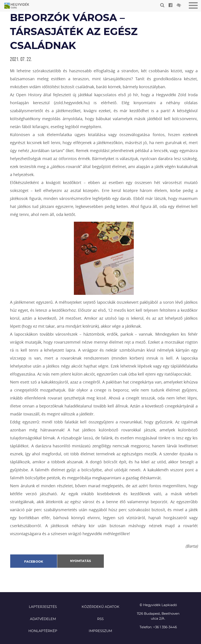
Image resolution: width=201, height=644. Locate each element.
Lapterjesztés (43, 607)
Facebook (34, 562)
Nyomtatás (81, 561)
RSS (100, 619)
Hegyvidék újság (19, 6)
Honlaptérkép (43, 631)
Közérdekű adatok (100, 607)
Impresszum (100, 631)
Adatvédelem (43, 619)
